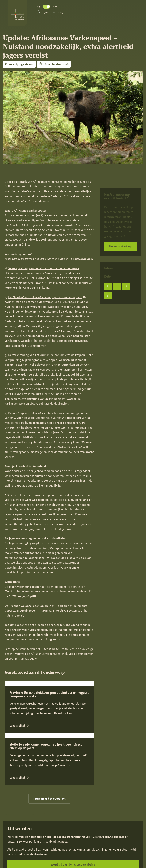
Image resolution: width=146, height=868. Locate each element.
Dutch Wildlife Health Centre (59, 649)
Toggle (46, 7)
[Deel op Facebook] (108, 287)
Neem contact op (120, 246)
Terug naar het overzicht (49, 798)
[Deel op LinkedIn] (126, 287)
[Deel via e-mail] (108, 296)
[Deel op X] (117, 287)
